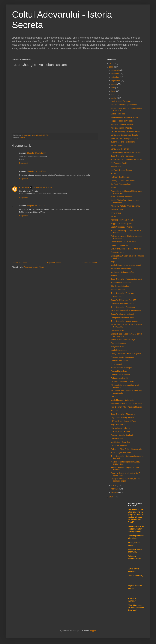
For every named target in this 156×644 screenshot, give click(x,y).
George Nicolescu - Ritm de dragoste (126, 354)
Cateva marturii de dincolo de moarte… (127, 153)
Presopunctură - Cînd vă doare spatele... (127, 404)
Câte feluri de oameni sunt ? (122, 304)
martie (114, 485)
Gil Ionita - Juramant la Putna (123, 382)
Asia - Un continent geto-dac (122, 124)
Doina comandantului (119, 378)
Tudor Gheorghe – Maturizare (123, 414)
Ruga (113, 262)
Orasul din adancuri (119, 446)
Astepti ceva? (116, 146)
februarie (115, 489)
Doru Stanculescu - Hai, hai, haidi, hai (126, 249)
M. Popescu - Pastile (119, 163)
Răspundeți (24, 163)
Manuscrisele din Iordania (121, 283)
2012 (112, 63)
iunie (114, 91)
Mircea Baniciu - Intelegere (122, 368)
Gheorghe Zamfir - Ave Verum (123, 181)
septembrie (116, 81)
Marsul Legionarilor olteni (121, 453)
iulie (113, 88)
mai (113, 95)
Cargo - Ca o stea (118, 114)
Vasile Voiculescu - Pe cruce (122, 227)
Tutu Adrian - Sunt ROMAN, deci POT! (126, 159)
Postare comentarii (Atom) (34, 267)
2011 (112, 67)
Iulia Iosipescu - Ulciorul (121, 428)
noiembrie (116, 74)
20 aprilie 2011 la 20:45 (36, 206)
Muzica (22, 138)
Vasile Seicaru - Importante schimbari (126, 265)
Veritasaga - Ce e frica (120, 149)
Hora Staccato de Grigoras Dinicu (124, 138)
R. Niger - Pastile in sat (120, 177)
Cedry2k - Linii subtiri (119, 361)
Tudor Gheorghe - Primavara (122, 293)
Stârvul (114, 276)
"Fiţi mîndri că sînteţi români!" (123, 417)
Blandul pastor (117, 167)
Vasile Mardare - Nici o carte (122, 400)
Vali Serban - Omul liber (121, 442)
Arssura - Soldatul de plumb (122, 435)
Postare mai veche (89, 263)
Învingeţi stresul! (118, 252)
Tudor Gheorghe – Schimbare (123, 142)
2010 (112, 497)
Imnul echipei (116, 364)
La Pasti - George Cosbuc (121, 170)
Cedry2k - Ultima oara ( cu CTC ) (124, 300)
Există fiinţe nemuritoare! (121, 269)
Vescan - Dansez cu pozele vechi (124, 105)
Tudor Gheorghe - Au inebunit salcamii (126, 279)
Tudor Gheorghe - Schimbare (123, 156)
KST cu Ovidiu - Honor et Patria (124, 421)
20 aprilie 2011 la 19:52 (43, 188)
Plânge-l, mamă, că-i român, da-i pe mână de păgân (125, 480)
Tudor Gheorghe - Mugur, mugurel (125, 321)
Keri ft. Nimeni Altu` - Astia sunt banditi (126, 407)
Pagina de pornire (54, 263)
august (114, 84)
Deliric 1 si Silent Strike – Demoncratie (126, 449)
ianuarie (115, 492)
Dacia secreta (116, 297)
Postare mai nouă (20, 263)
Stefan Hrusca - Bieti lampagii (123, 339)
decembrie (116, 70)
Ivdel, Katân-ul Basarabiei (121, 101)
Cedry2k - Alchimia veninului (122, 314)
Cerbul (114, 396)
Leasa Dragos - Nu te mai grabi (124, 242)
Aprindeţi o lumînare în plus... (123, 220)
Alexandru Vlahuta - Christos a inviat (126, 206)
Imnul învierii (116, 213)
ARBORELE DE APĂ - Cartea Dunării (126, 311)
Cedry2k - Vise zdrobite (120, 375)
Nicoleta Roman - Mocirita (121, 128)
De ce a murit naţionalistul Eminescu (126, 131)
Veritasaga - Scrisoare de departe (124, 135)
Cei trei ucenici (117, 439)
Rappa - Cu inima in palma (122, 224)
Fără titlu (115, 174)
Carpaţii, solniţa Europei (121, 432)
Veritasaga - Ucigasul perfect (122, 272)
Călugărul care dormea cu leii (123, 318)
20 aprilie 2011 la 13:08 (36, 171)
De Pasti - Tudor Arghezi (121, 184)
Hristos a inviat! (117, 209)
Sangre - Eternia (118, 330)
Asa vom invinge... (118, 343)
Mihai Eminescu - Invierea (121, 197)
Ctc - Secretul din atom (120, 286)
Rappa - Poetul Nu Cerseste (122, 121)
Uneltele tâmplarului (119, 350)
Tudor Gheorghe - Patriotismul (123, 307)
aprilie (114, 98)
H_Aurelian (24, 188)
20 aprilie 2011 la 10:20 (36, 153)
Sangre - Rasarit (118, 347)
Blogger (93, 631)
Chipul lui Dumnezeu (119, 245)
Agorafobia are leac (119, 371)
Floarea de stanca (118, 290)
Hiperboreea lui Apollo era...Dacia (124, 117)
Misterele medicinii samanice (122, 357)
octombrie (116, 77)
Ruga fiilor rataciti (118, 425)
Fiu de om (115, 411)
